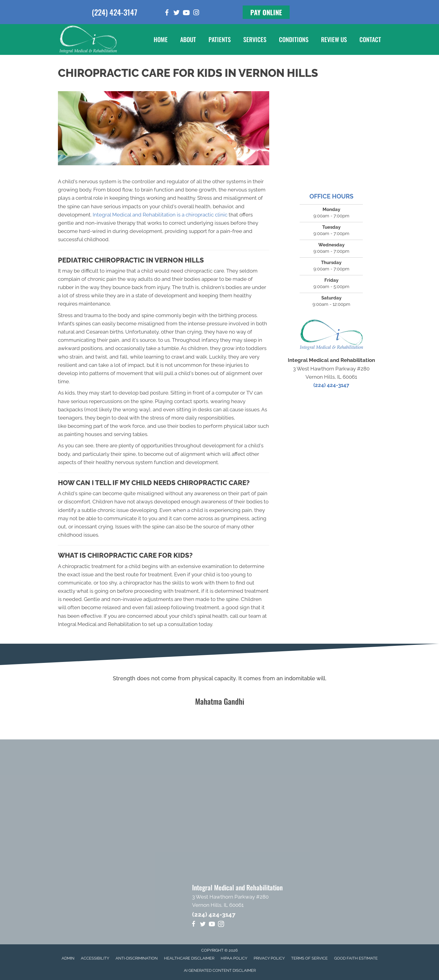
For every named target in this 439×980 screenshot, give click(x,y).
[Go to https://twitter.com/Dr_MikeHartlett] (177, 14)
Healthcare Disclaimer (189, 958)
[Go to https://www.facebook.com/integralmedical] (167, 14)
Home (161, 39)
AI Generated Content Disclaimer (220, 970)
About (188, 39)
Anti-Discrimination (137, 958)
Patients (220, 39)
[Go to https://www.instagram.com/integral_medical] (196, 13)
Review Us (334, 39)
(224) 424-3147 (114, 12)
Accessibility (95, 958)
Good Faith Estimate (356, 958)
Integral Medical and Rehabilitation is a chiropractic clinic (160, 215)
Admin (68, 958)
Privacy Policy (269, 958)
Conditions (294, 39)
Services (255, 39)
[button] (266, 12)
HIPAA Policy (234, 958)
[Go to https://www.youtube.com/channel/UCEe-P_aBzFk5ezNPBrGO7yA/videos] (186, 14)
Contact (370, 39)
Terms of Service (309, 958)
